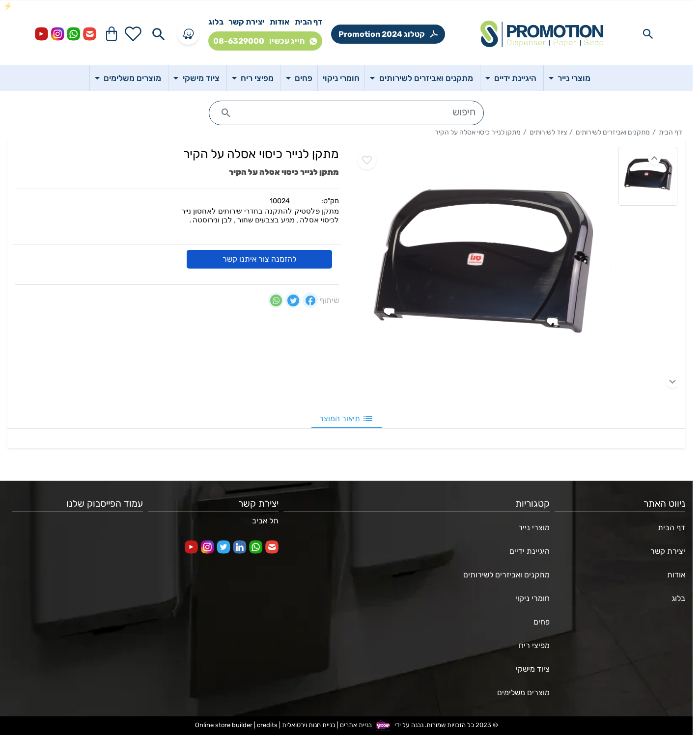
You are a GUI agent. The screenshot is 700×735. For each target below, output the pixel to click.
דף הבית (308, 22)
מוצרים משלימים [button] (131, 78)
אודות (280, 22)
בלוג (216, 22)
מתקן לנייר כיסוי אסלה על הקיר (478, 132)
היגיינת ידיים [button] (514, 78)
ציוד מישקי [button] (200, 78)
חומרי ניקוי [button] (341, 78)
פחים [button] (303, 78)
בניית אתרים (356, 725)
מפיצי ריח (534, 645)
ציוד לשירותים (548, 132)
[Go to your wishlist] (133, 34)
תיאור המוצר (347, 418)
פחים (542, 622)
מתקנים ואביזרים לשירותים (613, 132)
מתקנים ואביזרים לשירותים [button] (425, 78)
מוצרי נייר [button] (573, 78)
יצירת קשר (247, 22)
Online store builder (224, 725)
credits (267, 725)
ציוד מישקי (533, 669)
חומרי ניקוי (532, 598)
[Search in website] (648, 34)
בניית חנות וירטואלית (309, 725)
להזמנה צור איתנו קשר (259, 259)
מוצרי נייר (534, 528)
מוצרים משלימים (523, 693)
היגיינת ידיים (530, 551)
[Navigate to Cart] (112, 34)
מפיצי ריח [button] (256, 78)
